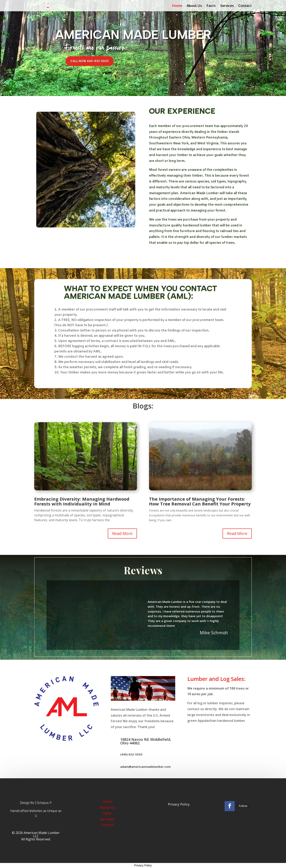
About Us (194, 6)
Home (177, 6)
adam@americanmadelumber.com (146, 767)
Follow (243, 806)
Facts (211, 6)
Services (227, 6)
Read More (122, 533)
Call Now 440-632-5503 (90, 61)
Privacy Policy (143, 865)
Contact (245, 6)
